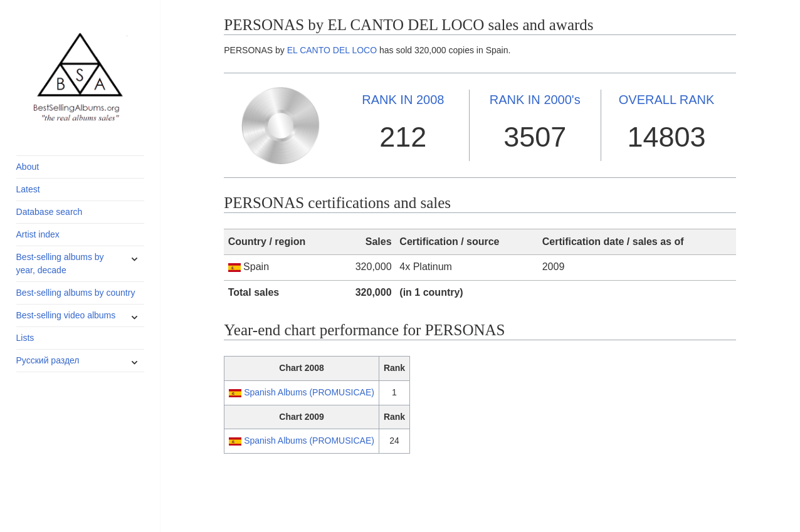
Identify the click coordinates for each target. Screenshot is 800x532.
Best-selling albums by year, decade (60, 263)
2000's (535, 100)
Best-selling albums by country (76, 293)
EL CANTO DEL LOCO (332, 50)
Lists (25, 338)
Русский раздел (48, 360)
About (28, 167)
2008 (403, 100)
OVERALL (667, 100)
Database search (50, 212)
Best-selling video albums (66, 315)
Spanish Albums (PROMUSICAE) (309, 392)
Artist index (38, 234)
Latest (28, 189)
